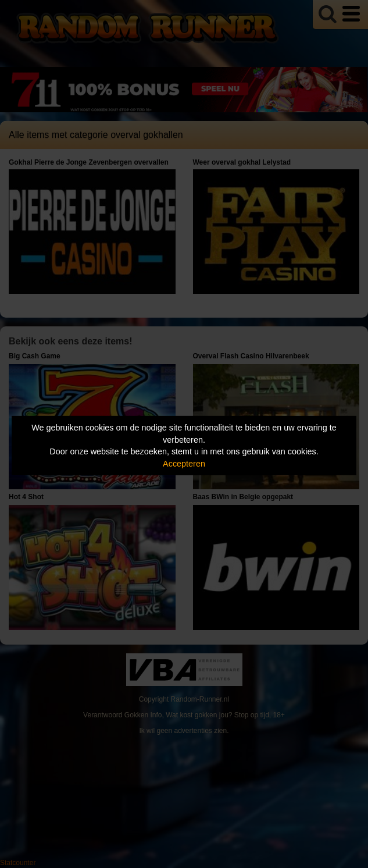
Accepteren (184, 464)
